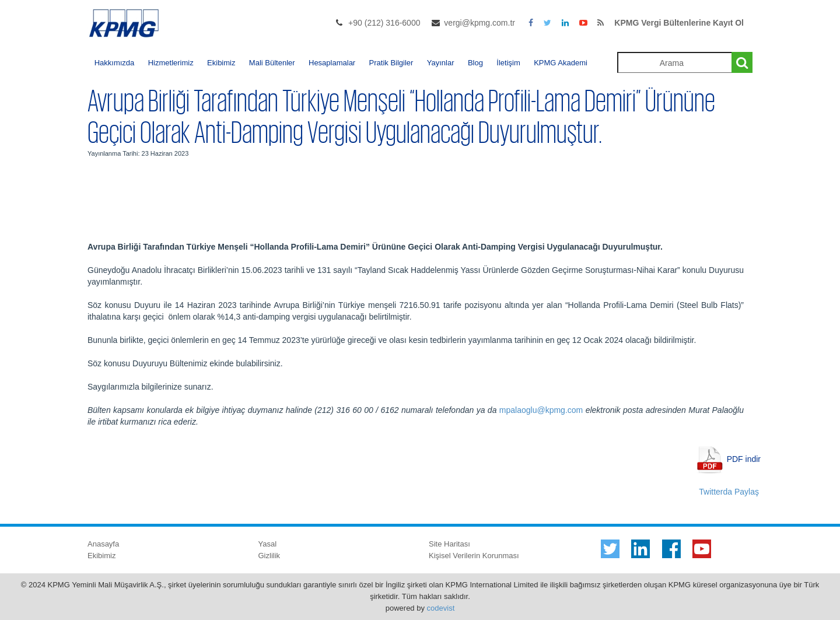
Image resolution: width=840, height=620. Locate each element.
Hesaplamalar (332, 63)
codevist (441, 608)
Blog (475, 63)
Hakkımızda (115, 63)
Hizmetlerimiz (171, 63)
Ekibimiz (221, 63)
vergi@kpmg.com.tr (480, 23)
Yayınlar (441, 63)
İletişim (508, 63)
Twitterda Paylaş (729, 492)
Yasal (268, 544)
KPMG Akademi (561, 63)
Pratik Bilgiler (391, 63)
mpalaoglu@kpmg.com (541, 410)
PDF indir (744, 458)
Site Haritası (449, 544)
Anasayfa (103, 544)
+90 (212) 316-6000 (384, 23)
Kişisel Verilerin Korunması (474, 556)
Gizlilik (269, 556)
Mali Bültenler (272, 63)
